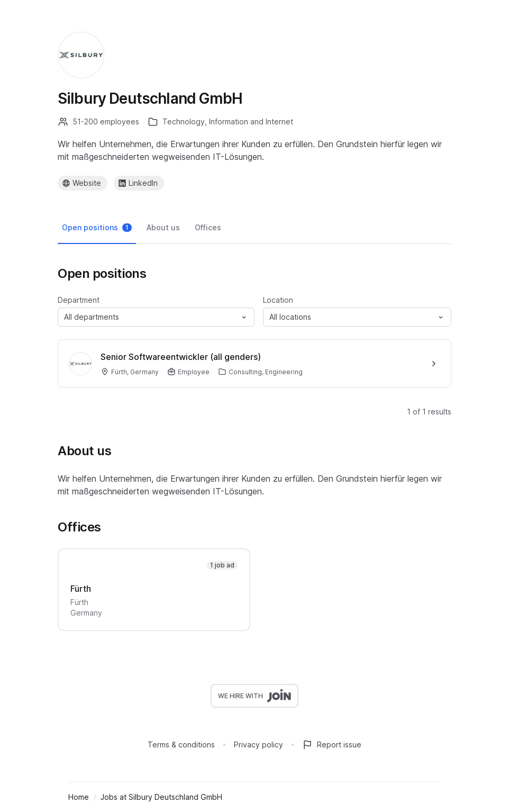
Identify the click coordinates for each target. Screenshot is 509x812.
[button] (156, 317)
